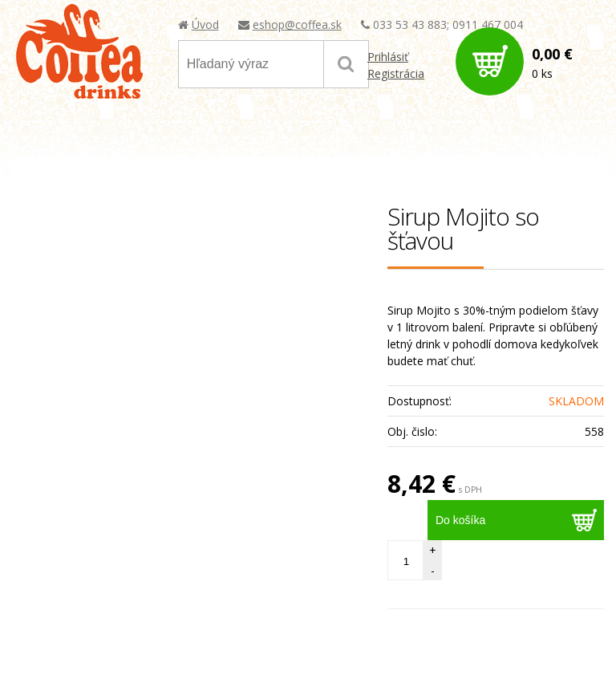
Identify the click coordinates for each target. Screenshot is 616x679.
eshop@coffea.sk (297, 24)
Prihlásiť (388, 57)
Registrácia (396, 73)
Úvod (205, 24)
